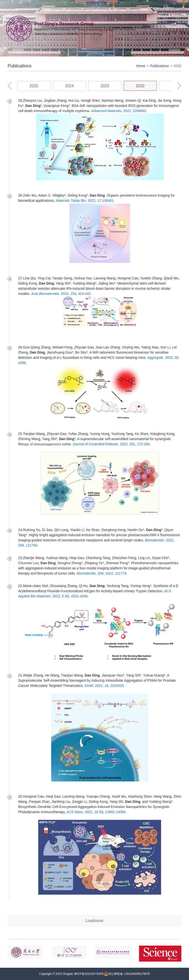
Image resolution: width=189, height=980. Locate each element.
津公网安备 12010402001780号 (127, 974)
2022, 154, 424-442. (62, 294)
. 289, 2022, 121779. (102, 573)
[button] (179, 86)
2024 (69, 86)
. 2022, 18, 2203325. (104, 686)
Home (141, 66)
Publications (159, 66)
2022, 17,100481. (85, 201)
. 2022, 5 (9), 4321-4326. (69, 596)
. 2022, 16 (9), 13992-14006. (96, 812)
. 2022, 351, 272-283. (112, 444)
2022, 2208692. (119, 111)
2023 (105, 86)
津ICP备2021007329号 (89, 974)
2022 (178, 66)
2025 (34, 86)
